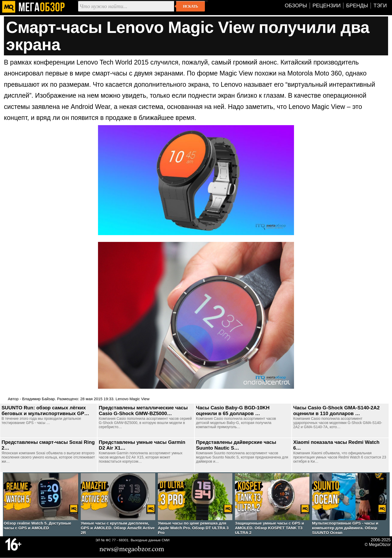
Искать (190, 6)
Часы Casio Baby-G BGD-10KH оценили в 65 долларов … (233, 411)
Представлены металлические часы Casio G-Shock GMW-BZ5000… (143, 411)
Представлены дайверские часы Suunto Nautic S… (236, 445)
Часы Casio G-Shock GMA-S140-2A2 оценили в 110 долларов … (336, 411)
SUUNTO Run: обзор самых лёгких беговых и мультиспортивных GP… (45, 411)
